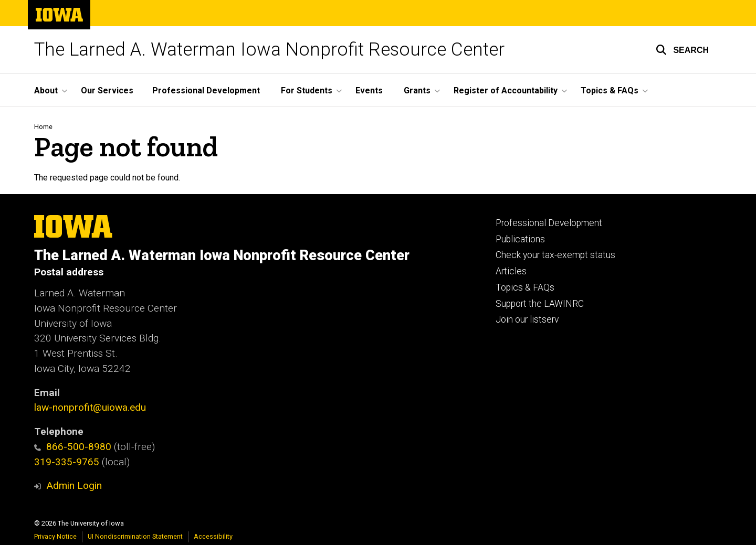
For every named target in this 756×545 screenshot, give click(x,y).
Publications (520, 239)
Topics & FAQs (525, 287)
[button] (682, 50)
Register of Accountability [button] (506, 90)
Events (369, 90)
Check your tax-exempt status (555, 255)
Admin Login (74, 485)
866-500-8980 (73, 447)
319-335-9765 (67, 462)
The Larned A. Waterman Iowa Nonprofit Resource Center (269, 50)
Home (43, 127)
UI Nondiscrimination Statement (135, 536)
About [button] (46, 90)
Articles (511, 271)
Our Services (107, 90)
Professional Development (206, 90)
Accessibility (213, 536)
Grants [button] (417, 90)
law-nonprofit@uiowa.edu (90, 407)
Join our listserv (527, 319)
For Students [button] (307, 90)
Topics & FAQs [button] (610, 90)
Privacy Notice (55, 536)
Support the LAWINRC (540, 304)
